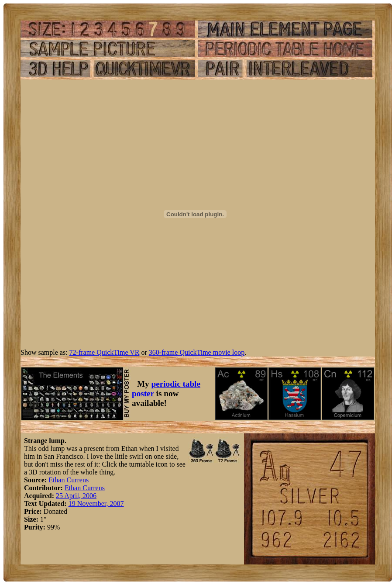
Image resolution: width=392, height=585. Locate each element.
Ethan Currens (69, 480)
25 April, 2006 (76, 496)
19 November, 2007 (96, 504)
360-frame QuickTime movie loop (197, 352)
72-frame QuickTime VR (105, 352)
